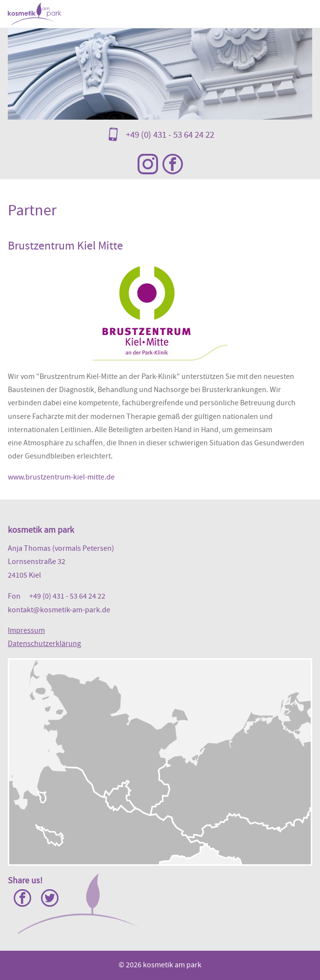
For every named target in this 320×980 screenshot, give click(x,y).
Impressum (26, 630)
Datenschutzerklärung (44, 644)
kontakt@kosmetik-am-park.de (59, 610)
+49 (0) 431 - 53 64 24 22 (170, 135)
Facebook (173, 164)
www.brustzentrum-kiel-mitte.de (61, 477)
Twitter (50, 898)
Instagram (148, 164)
